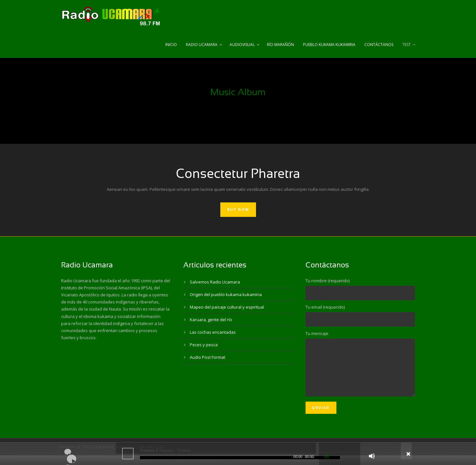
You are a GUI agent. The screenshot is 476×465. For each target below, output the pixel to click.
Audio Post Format (207, 357)
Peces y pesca (204, 345)
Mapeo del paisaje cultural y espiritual (227, 307)
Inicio (171, 45)
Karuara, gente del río (211, 320)
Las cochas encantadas (213, 332)
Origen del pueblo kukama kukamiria (226, 294)
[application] (238, 454)
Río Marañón (280, 45)
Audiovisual (242, 45)
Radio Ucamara (202, 45)
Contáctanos (379, 45)
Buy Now (238, 209)
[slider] (240, 458)
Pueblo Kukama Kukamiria (329, 45)
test (407, 45)
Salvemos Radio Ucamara (215, 282)
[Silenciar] (372, 456)
